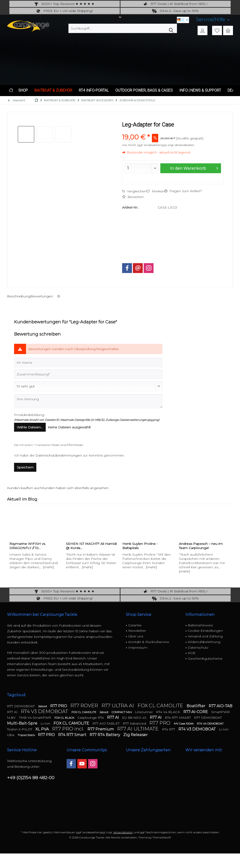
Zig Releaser (135, 735)
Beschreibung (19, 296)
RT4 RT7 (169, 729)
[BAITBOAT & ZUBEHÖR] (53, 91)
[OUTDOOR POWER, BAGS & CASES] (144, 91)
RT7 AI (13, 712)
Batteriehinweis (200, 625)
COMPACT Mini (122, 712)
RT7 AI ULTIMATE (138, 729)
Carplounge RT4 (91, 718)
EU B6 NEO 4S (135, 718)
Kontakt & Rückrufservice (149, 642)
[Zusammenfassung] (88, 374)
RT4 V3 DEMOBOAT (45, 711)
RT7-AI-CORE (196, 712)
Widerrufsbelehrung (204, 642)
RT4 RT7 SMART (178, 718)
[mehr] (49, 567)
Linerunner (144, 712)
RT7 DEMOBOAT (21, 706)
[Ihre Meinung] (88, 401)
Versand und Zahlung (205, 636)
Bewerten (133, 197)
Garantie (135, 625)
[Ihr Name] (88, 363)
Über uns (136, 636)
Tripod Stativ (27, 735)
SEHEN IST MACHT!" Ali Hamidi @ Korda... (91, 546)
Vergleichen (134, 191)
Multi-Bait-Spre (23, 723)
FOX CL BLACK (65, 718)
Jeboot (43, 706)
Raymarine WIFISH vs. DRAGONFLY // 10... (28, 546)
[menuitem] (213, 20)
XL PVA (43, 729)
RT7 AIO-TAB (220, 706)
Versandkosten (123, 832)
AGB (191, 653)
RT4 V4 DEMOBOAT (210, 724)
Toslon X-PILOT (20, 729)
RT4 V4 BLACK (169, 712)
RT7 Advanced (135, 723)
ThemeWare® (162, 837)
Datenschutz (198, 647)
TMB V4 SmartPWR (36, 718)
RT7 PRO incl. (69, 729)
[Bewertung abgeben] (88, 386)
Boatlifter (196, 706)
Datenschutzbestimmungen (59, 455)
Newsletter (137, 631)
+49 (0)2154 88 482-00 (31, 778)
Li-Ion (46, 723)
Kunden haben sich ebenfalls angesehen (75, 488)
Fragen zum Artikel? (183, 191)
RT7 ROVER (85, 705)
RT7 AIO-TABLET (106, 723)
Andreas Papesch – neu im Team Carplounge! (201, 546)
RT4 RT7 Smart (73, 735)
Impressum (138, 647)
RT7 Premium (101, 729)
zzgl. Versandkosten (181, 145)
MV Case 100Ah (184, 724)
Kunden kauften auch (24, 488)
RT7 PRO (59, 706)
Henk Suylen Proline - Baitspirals (140, 546)
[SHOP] (23, 91)
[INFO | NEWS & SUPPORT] (200, 91)
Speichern (25, 467)
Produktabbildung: (29, 415)
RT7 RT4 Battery (105, 735)
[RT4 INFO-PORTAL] (94, 91)
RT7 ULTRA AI (118, 705)
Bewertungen (46, 296)
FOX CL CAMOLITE (161, 705)
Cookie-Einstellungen (205, 631)
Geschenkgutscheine (205, 658)
